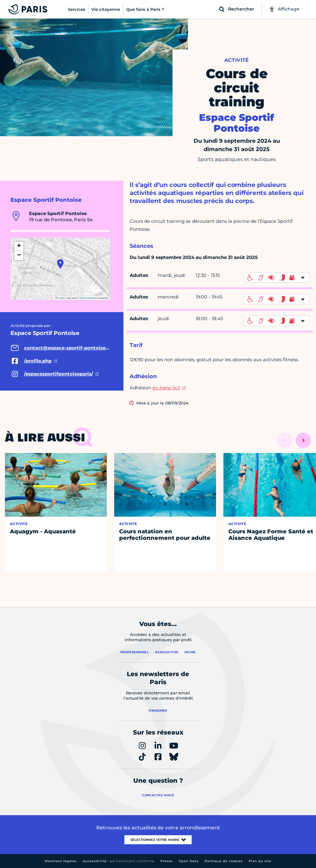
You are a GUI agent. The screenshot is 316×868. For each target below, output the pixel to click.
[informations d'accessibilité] (276, 277)
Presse (166, 861)
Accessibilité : (118, 861)
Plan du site (260, 861)
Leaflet (60, 298)
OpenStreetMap (88, 298)
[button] (60, 264)
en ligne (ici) (166, 388)
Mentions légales (61, 861)
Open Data (189, 861)
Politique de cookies (224, 861)
